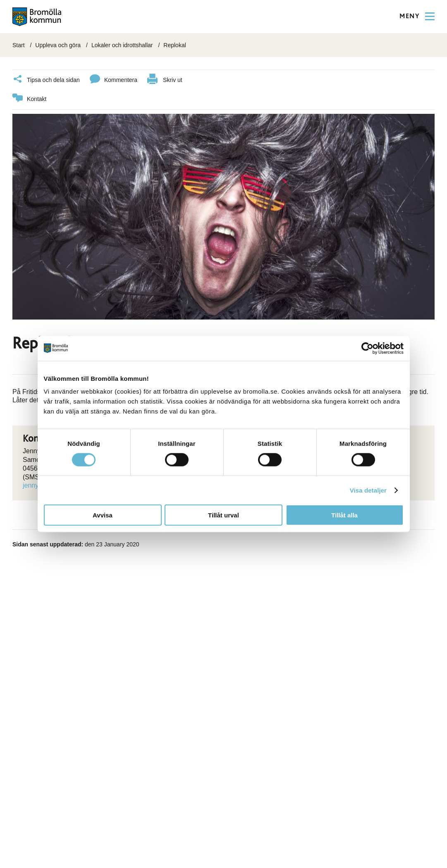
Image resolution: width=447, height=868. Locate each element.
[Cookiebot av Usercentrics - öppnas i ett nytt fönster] (367, 348)
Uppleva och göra (58, 45)
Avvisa (103, 515)
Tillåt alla (344, 515)
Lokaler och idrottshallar (122, 45)
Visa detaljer (368, 490)
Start (19, 45)
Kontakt (29, 99)
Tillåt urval (223, 515)
